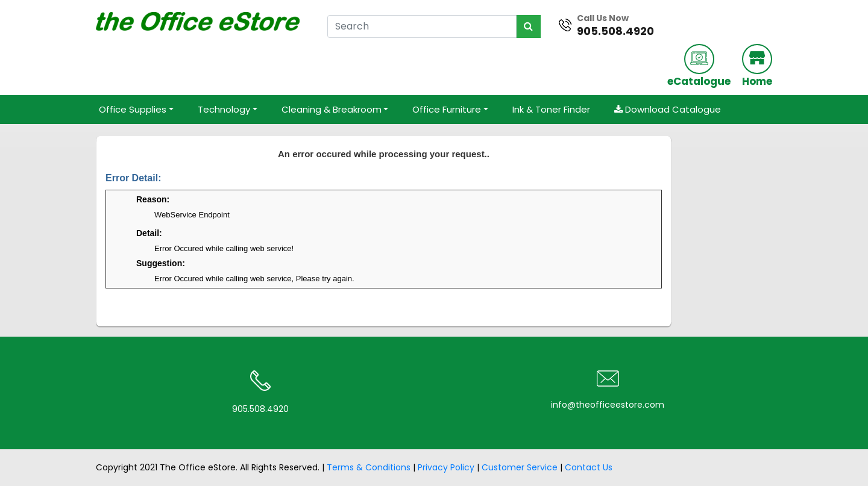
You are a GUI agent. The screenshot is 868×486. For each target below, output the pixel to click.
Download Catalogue (668, 109)
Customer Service (520, 467)
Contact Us (589, 467)
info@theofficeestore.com (608, 405)
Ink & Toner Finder (551, 109)
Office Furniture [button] (447, 109)
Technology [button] (224, 109)
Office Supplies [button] (133, 109)
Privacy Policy (446, 467)
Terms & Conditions (369, 467)
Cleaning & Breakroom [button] (332, 109)
